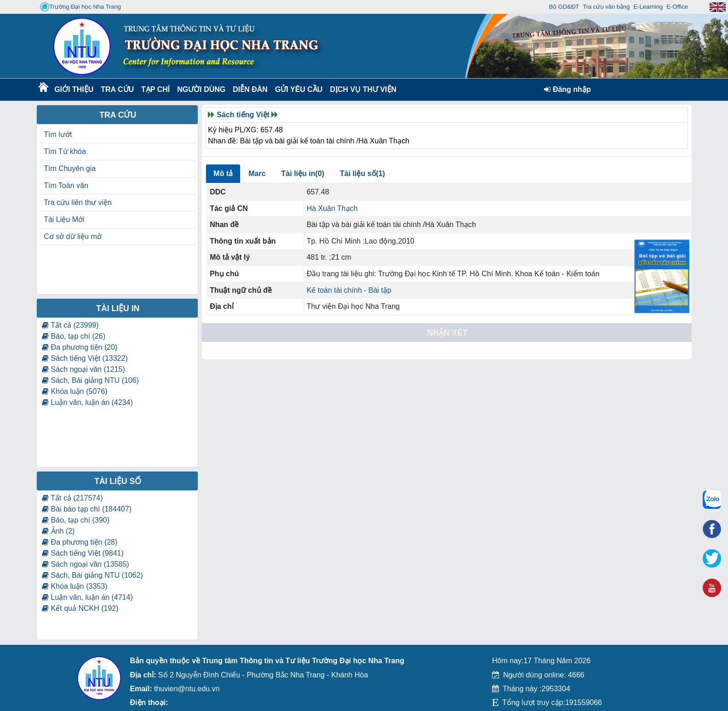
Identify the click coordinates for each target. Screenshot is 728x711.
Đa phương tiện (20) (80, 347)
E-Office (677, 7)
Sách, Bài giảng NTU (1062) (92, 575)
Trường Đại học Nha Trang (80, 7)
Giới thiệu (73, 89)
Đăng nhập (567, 89)
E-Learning (648, 7)
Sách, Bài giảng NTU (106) (90, 380)
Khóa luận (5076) (75, 391)
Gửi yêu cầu (299, 89)
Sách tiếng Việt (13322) (85, 358)
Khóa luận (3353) (75, 586)
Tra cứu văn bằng (606, 7)
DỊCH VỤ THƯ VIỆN (361, 89)
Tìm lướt (58, 134)
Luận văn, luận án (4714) (87, 597)
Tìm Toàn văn (66, 185)
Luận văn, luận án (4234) (87, 402)
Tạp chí (155, 89)
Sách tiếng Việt (243, 115)
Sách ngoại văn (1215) (83, 369)
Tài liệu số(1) (362, 173)
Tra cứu (117, 89)
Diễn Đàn (250, 89)
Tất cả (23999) (70, 325)
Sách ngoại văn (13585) (85, 564)
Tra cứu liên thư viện (78, 202)
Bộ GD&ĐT (564, 7)
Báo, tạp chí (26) (74, 336)
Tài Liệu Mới (64, 219)
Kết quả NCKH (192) (80, 608)
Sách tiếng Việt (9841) (83, 553)
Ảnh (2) (58, 531)
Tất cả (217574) (72, 498)
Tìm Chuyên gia (70, 168)
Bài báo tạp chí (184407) (87, 509)
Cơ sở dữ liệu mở (73, 236)
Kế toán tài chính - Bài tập (349, 290)
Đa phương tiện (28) (80, 542)
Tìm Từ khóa (65, 151)
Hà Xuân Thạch (332, 208)
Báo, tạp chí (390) (76, 520)
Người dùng (200, 89)
